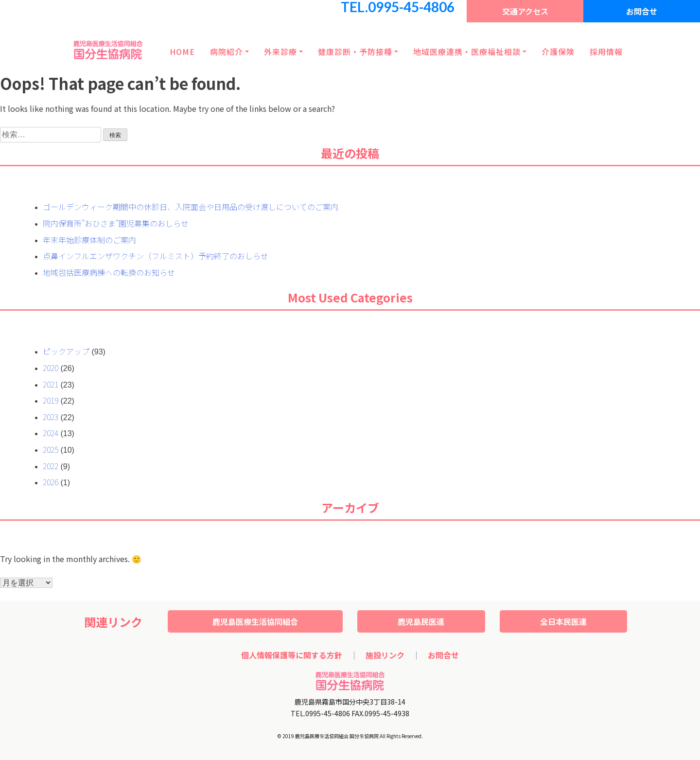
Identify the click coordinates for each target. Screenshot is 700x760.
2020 (51, 368)
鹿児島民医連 (421, 621)
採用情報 (606, 52)
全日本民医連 (563, 621)
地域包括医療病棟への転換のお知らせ (109, 272)
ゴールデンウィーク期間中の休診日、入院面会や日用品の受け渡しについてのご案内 (191, 207)
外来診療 (280, 52)
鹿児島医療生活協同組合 (255, 621)
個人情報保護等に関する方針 (292, 655)
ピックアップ (66, 351)
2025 (51, 449)
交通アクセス (525, 11)
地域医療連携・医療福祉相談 (467, 52)
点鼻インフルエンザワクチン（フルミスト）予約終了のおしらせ (156, 256)
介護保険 (558, 52)
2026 (51, 482)
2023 (51, 417)
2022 (51, 466)
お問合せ (642, 11)
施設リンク (385, 655)
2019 (51, 400)
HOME (182, 52)
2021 (51, 384)
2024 (51, 433)
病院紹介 (227, 52)
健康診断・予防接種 (355, 52)
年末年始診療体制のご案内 (89, 240)
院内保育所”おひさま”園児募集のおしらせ (116, 223)
